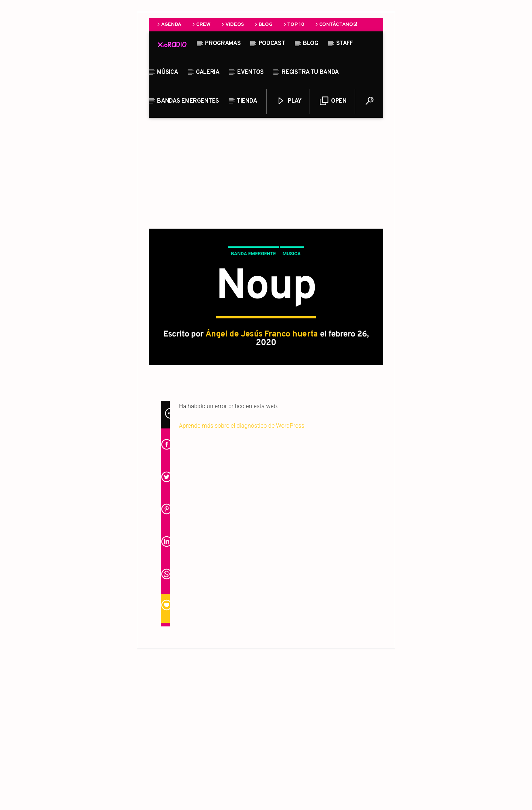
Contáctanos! (336, 25)
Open (333, 101)
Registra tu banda (310, 72)
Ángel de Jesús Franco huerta (262, 409)
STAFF (345, 44)
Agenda (169, 25)
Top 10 (293, 25)
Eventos (250, 72)
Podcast (272, 44)
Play (289, 101)
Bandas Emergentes (188, 101)
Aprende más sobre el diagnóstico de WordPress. (242, 575)
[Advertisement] (266, 173)
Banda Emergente (253, 328)
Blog (263, 25)
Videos (232, 25)
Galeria (208, 72)
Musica (292, 328)
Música (167, 72)
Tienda (247, 101)
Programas (223, 44)
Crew (201, 25)
